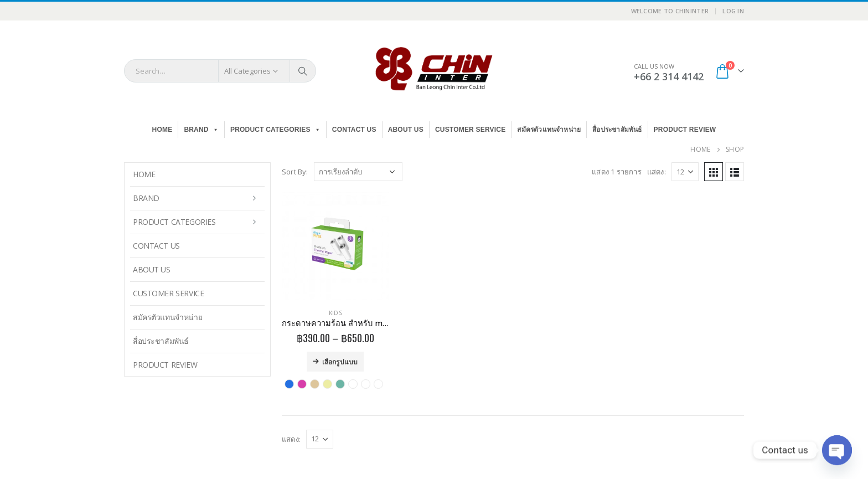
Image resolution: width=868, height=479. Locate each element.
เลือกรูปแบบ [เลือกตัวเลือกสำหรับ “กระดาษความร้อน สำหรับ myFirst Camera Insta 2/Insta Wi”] (340, 361)
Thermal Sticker (366, 384)
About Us (406, 130)
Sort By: (295, 172)
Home (162, 130)
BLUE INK (289, 384)
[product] (335, 246)
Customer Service (470, 130)
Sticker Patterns (340, 384)
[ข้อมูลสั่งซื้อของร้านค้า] (358, 172)
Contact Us (354, 130)
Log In (733, 11)
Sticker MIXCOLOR (327, 384)
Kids (335, 313)
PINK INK (302, 384)
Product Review (685, 130)
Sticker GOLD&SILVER (315, 384)
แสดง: (657, 172)
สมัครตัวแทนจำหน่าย (549, 130)
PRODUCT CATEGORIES (275, 130)
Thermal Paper (353, 384)
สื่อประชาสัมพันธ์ (617, 130)
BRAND (201, 130)
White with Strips (378, 384)
